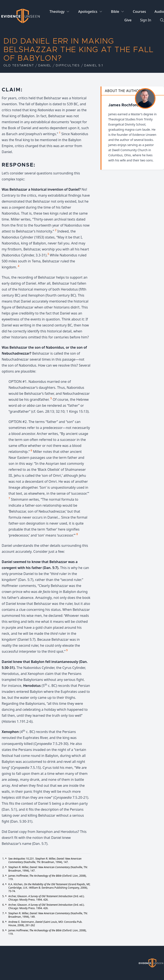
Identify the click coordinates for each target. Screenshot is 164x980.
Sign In (146, 20)
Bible (115, 12)
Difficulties (68, 66)
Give (128, 20)
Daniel (45, 66)
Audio (159, 12)
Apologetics (88, 12)
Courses (139, 12)
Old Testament (19, 66)
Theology (57, 12)
